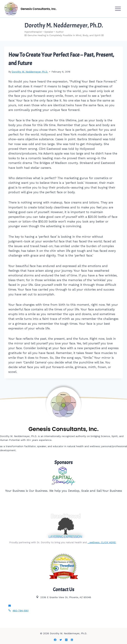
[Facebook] (55, 640)
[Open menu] (118, 9)
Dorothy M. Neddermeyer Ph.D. (30, 72)
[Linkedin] (72, 640)
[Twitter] (61, 640)
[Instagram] (66, 640)
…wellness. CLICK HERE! (102, 542)
